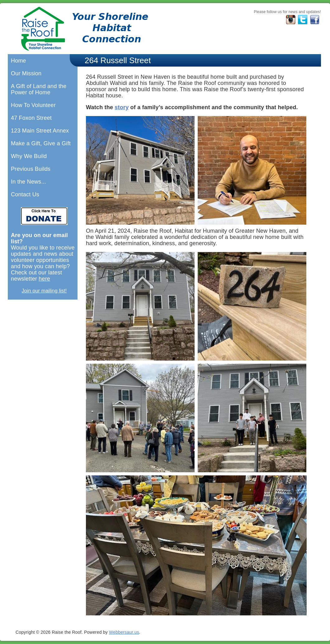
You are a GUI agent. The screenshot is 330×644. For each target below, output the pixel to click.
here (44, 279)
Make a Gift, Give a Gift (41, 143)
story (122, 107)
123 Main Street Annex (40, 131)
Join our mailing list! (44, 291)
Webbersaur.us (124, 632)
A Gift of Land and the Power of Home (39, 89)
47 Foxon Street (31, 118)
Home (19, 61)
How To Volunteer (33, 105)
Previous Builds (31, 169)
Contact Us (25, 194)
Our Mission (26, 73)
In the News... (28, 182)
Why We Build (29, 156)
